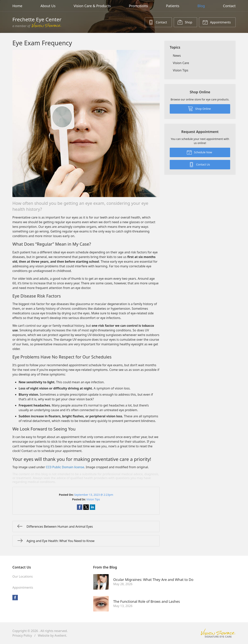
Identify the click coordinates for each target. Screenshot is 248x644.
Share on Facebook (80, 507)
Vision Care (181, 63)
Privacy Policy (22, 635)
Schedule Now (199, 152)
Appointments (217, 22)
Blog (201, 6)
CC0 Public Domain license (65, 467)
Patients (173, 6)
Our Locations (23, 576)
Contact (229, 6)
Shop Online (199, 108)
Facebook (15, 598)
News (177, 56)
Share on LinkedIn (92, 507)
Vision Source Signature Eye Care (218, 633)
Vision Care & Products (92, 6)
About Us (48, 6)
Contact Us (199, 164)
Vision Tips (93, 499)
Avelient (60, 635)
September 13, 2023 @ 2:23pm (94, 495)
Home (17, 6)
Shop (185, 22)
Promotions (138, 6)
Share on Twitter (86, 507)
